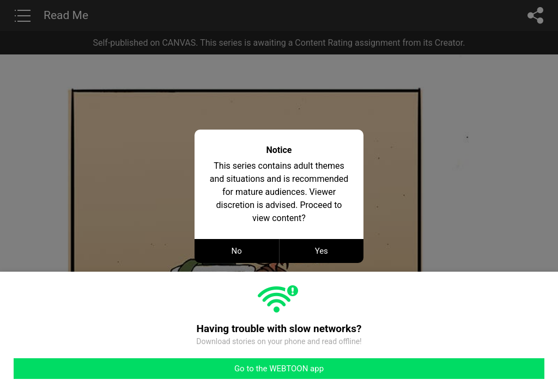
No (237, 251)
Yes (322, 251)
